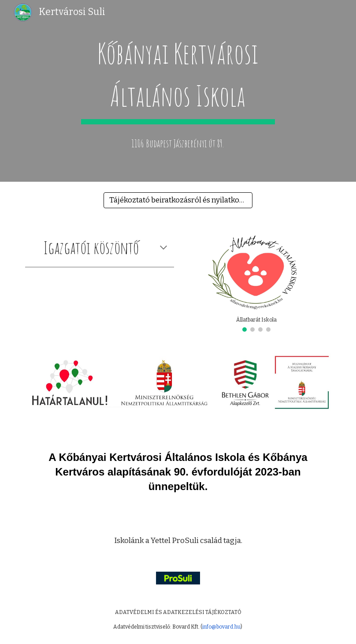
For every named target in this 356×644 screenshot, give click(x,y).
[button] (163, 248)
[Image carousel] (256, 281)
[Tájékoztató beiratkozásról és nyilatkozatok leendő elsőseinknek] (178, 200)
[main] (178, 78)
